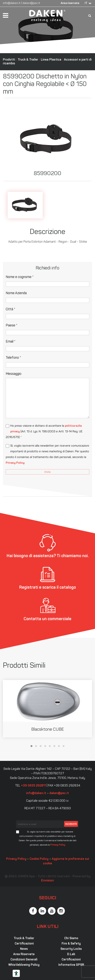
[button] (31, 746)
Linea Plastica (51, 60)
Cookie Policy (39, 859)
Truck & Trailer (28, 60)
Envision (47, 881)
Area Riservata (24, 954)
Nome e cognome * (20, 277)
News (24, 949)
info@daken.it (12, 3)
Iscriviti (71, 824)
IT (86, 3)
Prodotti (9, 60)
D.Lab (71, 954)
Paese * (12, 326)
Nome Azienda (16, 293)
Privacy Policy (15, 463)
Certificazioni (24, 944)
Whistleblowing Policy (24, 965)
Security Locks (71, 949)
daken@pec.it (31, 3)
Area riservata (70, 3)
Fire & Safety (71, 944)
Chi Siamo (71, 938)
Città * (10, 309)
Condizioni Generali (24, 960)
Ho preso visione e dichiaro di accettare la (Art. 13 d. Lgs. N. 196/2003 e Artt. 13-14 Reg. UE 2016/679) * (44, 432)
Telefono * (13, 358)
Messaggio (14, 374)
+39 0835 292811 (33, 786)
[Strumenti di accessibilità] (16, 973)
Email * (11, 342)
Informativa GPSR (71, 965)
